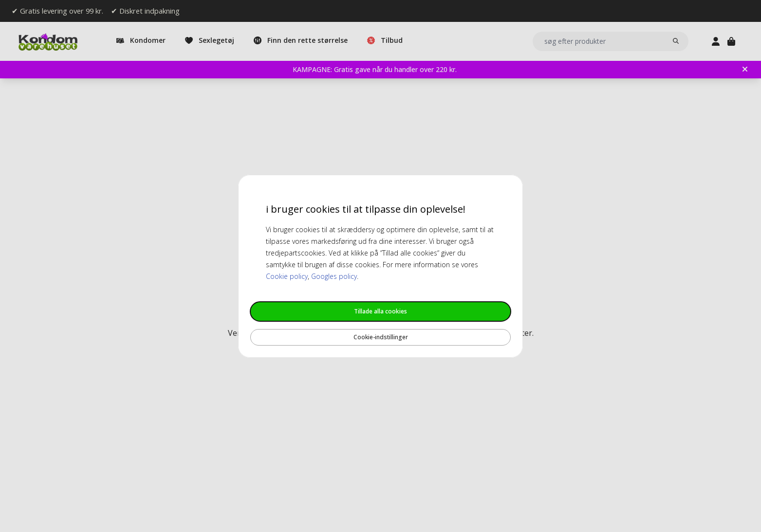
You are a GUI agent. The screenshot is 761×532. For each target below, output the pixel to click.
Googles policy (334, 276)
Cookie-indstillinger (381, 337)
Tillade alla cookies (380, 311)
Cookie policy (287, 276)
